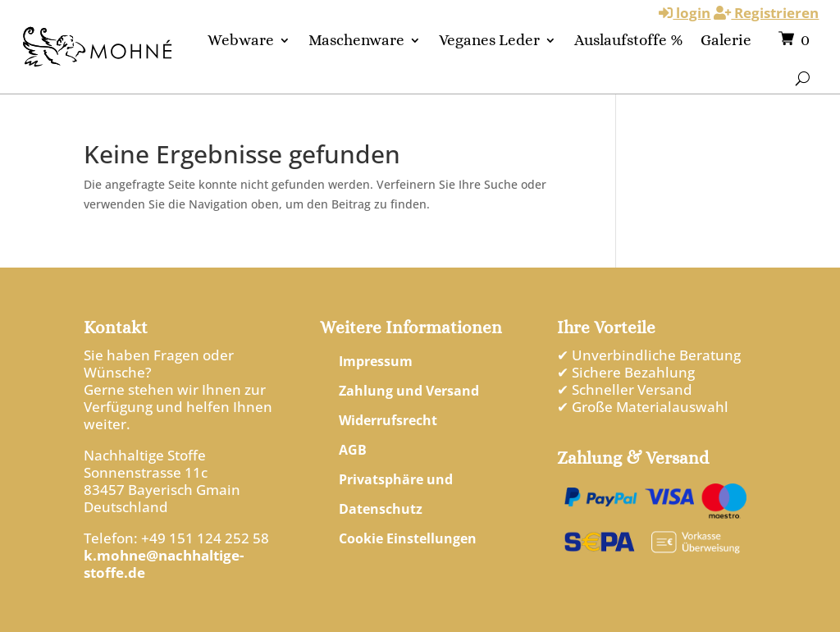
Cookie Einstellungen (408, 538)
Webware (241, 40)
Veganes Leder (489, 40)
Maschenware (356, 40)
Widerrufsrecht (388, 420)
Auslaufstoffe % (628, 40)
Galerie (726, 40)
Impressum (376, 361)
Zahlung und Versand (409, 391)
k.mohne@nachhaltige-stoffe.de (164, 564)
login (685, 13)
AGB (353, 450)
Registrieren (766, 13)
